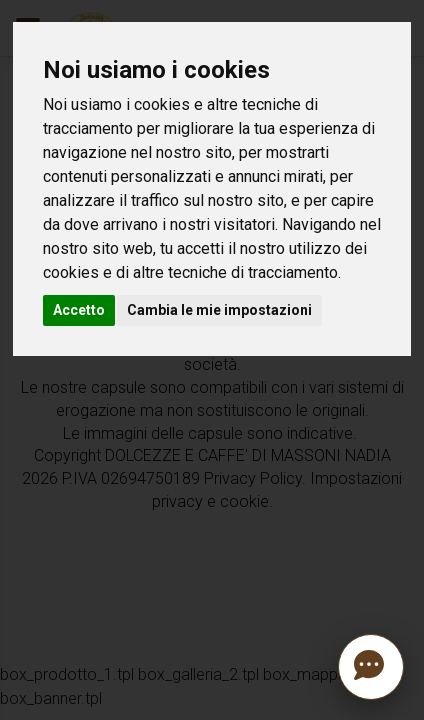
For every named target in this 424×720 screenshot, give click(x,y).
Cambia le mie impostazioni (219, 310)
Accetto (79, 310)
